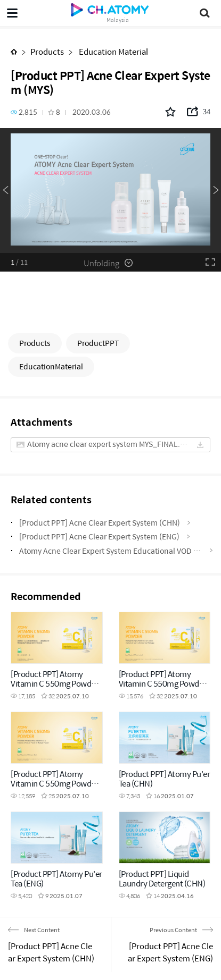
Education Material (113, 51)
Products (47, 51)
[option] (110, 191)
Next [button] (216, 190)
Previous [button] (5, 190)
